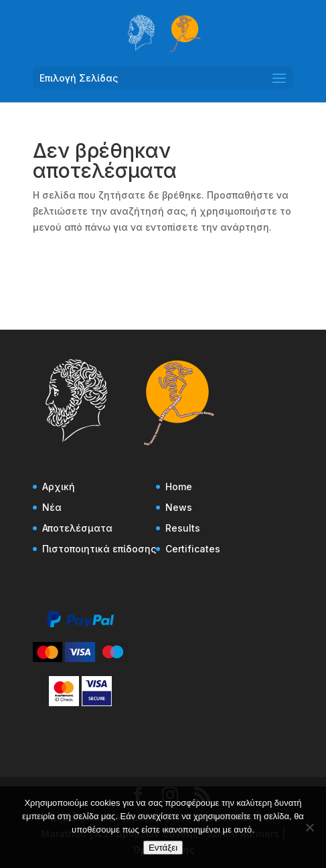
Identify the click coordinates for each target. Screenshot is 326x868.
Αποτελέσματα (77, 528)
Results (183, 528)
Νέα (52, 507)
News (179, 507)
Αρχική (59, 486)
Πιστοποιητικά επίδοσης (99, 549)
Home (179, 486)
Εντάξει (163, 848)
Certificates (193, 549)
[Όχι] (309, 827)
